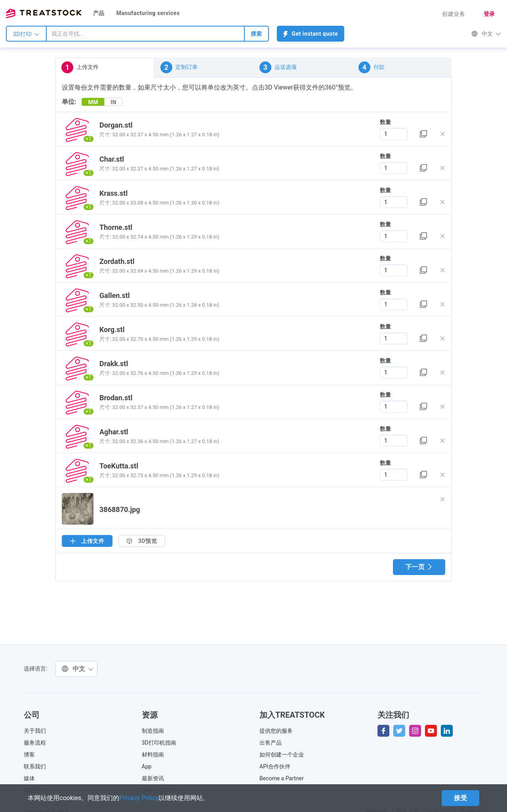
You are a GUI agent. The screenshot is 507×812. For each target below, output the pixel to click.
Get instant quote (311, 34)
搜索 (256, 34)
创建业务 (454, 14)
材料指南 (153, 755)
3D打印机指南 (159, 743)
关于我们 (35, 731)
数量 (385, 122)
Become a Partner (282, 778)
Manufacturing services (148, 13)
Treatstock (44, 13)
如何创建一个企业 (282, 755)
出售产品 (271, 743)
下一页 (419, 567)
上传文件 (80, 67)
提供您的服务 (276, 731)
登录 (489, 14)
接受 (460, 798)
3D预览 (142, 541)
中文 (486, 34)
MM (93, 102)
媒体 (29, 778)
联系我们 (35, 766)
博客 (29, 755)
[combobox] (145, 34)
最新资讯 (153, 778)
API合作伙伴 (275, 766)
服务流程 (35, 743)
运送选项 (278, 67)
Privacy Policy (139, 798)
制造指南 (153, 731)
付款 (372, 67)
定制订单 (179, 67)
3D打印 (26, 34)
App (147, 766)
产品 (99, 13)
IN (113, 102)
